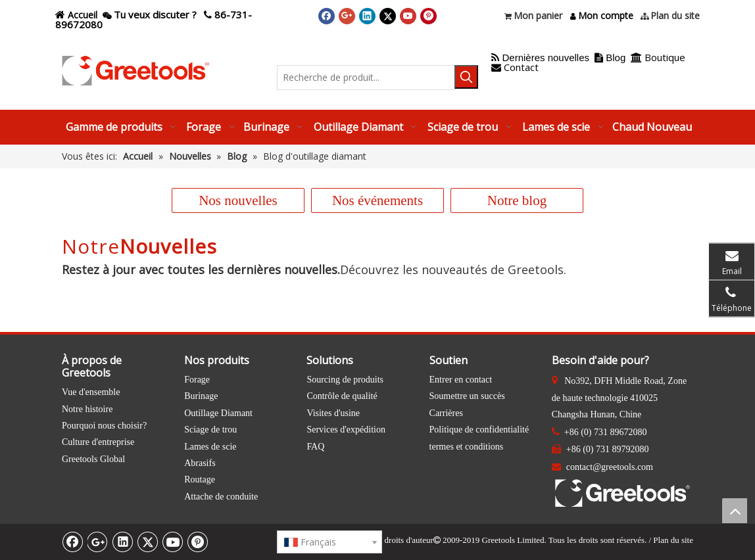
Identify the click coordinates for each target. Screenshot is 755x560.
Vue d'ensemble (91, 392)
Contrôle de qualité (342, 396)
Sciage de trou (210, 430)
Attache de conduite (221, 497)
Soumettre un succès (467, 396)
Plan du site (673, 540)
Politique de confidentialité (479, 430)
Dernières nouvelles (540, 58)
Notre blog (517, 200)
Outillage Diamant (218, 413)
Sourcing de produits (345, 380)
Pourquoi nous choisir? (104, 426)
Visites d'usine (333, 413)
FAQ (315, 447)
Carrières (446, 413)
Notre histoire (87, 409)
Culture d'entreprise (98, 442)
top (735, 511)
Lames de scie (210, 447)
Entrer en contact (461, 380)
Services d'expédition (346, 430)
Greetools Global (93, 459)
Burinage (201, 396)
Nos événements (377, 200)
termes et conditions (467, 447)
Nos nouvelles (238, 200)
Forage (197, 380)
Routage (200, 479)
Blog (616, 58)
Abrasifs (200, 463)
